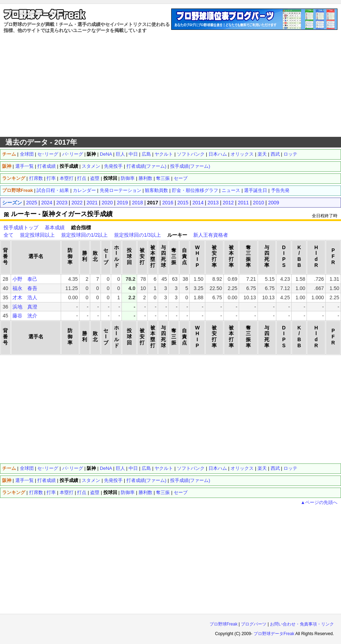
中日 (133, 154)
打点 (82, 178)
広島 (146, 154)
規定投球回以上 (37, 235)
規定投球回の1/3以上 (137, 235)
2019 (122, 203)
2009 (274, 203)
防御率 (128, 178)
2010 (258, 203)
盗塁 (95, 178)
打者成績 (47, 166)
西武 (275, 154)
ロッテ (290, 154)
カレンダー (84, 190)
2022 (77, 203)
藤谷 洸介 (25, 316)
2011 (243, 203)
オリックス (242, 154)
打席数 (36, 178)
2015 (183, 203)
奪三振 (163, 178)
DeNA (106, 154)
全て (9, 235)
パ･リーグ (73, 154)
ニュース (231, 190)
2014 (198, 203)
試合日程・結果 (53, 190)
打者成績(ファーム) (147, 166)
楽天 (262, 154)
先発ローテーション (121, 190)
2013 (213, 203)
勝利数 (145, 178)
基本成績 (55, 227)
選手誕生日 (256, 190)
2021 (92, 203)
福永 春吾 (25, 288)
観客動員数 (156, 190)
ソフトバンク (191, 154)
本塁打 (67, 178)
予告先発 (280, 190)
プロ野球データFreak (274, 634)
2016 (168, 203)
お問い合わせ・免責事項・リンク (302, 624)
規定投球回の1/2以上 (84, 235)
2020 (107, 203)
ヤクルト (164, 154)
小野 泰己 (25, 279)
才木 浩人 (25, 297)
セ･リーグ (48, 154)
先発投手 (113, 166)
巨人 (120, 154)
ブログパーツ (254, 624)
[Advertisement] (171, 85)
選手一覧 (25, 166)
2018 (137, 203)
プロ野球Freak (224, 624)
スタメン (91, 166)
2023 (62, 203)
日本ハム (218, 154)
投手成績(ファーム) (190, 166)
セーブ (181, 178)
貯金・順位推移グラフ (195, 190)
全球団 (27, 154)
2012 (228, 203)
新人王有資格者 (211, 235)
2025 (31, 203)
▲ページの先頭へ (319, 502)
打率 (51, 178)
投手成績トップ (21, 227)
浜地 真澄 (25, 307)
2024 (47, 203)
